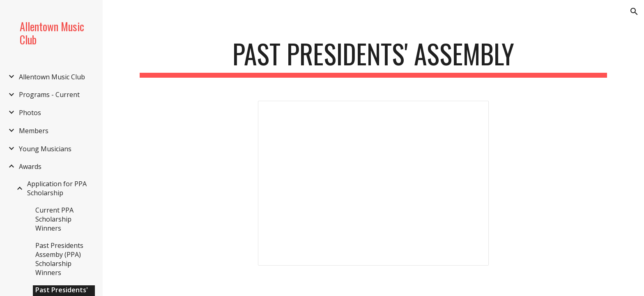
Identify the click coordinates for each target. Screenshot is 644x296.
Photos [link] (30, 113)
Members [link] (34, 131)
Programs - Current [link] (49, 95)
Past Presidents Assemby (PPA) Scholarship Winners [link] (59, 259)
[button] (634, 12)
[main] (373, 58)
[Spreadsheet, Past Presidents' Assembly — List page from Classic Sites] (373, 183)
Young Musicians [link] (45, 149)
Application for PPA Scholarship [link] (57, 188)
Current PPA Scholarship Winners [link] (54, 219)
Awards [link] (30, 166)
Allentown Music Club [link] (52, 77)
